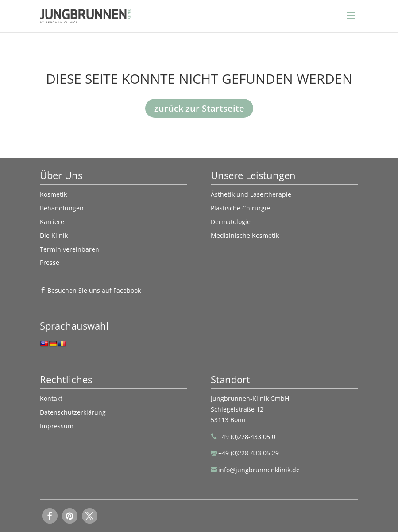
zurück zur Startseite (199, 108)
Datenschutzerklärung (73, 412)
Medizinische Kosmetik (245, 235)
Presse (50, 262)
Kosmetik (53, 194)
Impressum (57, 426)
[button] (50, 516)
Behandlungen (62, 208)
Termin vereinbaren (70, 249)
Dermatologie (231, 222)
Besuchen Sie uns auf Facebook (94, 290)
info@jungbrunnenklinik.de (259, 470)
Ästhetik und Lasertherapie (251, 194)
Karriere (52, 222)
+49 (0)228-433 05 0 (247, 437)
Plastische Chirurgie (240, 208)
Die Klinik (54, 235)
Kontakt (51, 398)
